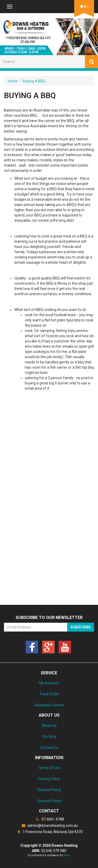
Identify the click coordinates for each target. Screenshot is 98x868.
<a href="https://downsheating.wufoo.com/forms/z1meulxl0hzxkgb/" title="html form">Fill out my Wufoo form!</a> (49, 522)
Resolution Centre (49, 705)
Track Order (49, 694)
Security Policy (49, 801)
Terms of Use (49, 768)
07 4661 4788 (49, 819)
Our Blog (49, 737)
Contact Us (49, 748)
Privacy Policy (49, 779)
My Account (49, 683)
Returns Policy (49, 790)
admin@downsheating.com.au (49, 825)
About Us (49, 726)
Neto (67, 855)
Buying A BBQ (34, 81)
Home (13, 81)
